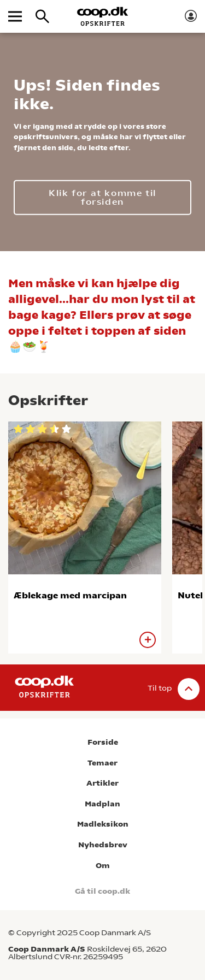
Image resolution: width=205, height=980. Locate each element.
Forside (103, 742)
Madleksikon (103, 824)
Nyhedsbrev (103, 845)
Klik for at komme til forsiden (102, 197)
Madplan (102, 804)
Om (103, 866)
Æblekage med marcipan (70, 595)
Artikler (102, 783)
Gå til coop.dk (102, 891)
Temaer (102, 763)
